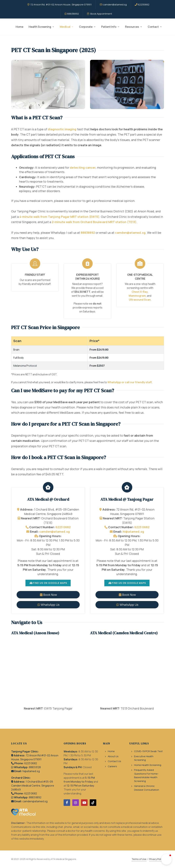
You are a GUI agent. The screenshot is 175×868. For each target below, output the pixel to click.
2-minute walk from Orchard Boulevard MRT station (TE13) (94, 222)
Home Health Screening (148, 765)
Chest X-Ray (140, 292)
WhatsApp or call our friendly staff (130, 382)
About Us (113, 756)
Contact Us (114, 761)
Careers (112, 766)
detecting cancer (83, 168)
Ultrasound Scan (140, 300)
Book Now (48, 595)
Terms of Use (139, 859)
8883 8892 (35, 797)
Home (111, 751)
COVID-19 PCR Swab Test (148, 751)
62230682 (142, 5)
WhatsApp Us (48, 605)
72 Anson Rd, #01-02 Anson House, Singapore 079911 (59, 5)
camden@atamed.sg (113, 5)
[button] (166, 859)
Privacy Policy (156, 859)
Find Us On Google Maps (48, 583)
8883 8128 (35, 767)
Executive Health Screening (144, 758)
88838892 (72, 14)
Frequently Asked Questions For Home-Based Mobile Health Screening (146, 775)
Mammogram (137, 296)
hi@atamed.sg (133, 532)
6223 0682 (63, 527)
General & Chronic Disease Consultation (147, 788)
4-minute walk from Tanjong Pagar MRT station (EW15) (59, 217)
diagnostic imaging (62, 129)
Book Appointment (99, 14)
